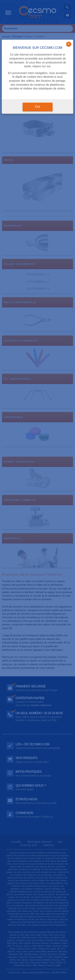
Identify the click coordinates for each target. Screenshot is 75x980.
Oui (37, 107)
